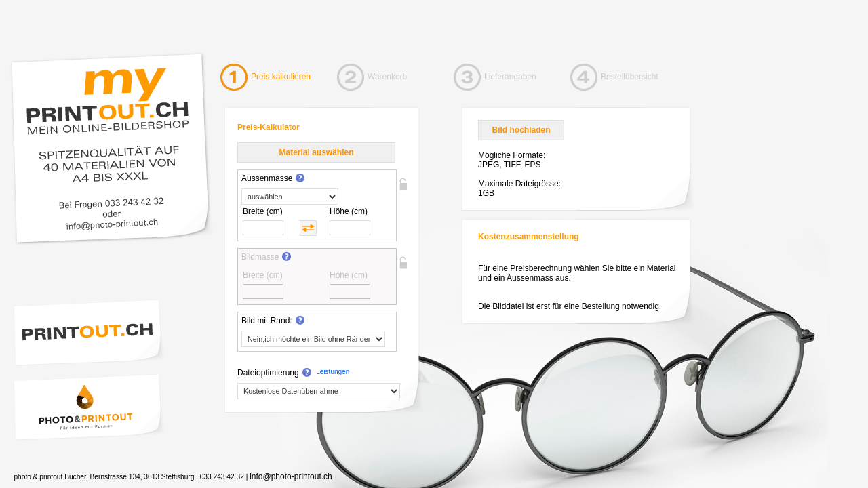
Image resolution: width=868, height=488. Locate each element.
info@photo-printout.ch (291, 476)
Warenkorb (387, 77)
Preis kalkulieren (281, 77)
